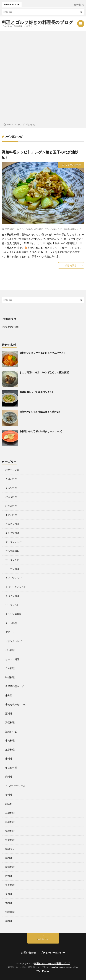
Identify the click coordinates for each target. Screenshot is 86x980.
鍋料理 (9, 858)
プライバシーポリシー (53, 953)
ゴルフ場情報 (12, 551)
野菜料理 (10, 840)
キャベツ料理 (12, 533)
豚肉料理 (10, 822)
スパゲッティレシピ (16, 587)
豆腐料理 (10, 813)
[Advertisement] (43, 76)
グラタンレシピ (13, 542)
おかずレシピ (12, 470)
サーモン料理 (12, 569)
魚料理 (9, 894)
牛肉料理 (10, 740)
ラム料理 (10, 668)
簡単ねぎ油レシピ (72, 229)
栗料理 (9, 713)
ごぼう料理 (11, 497)
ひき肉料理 (11, 506)
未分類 (9, 695)
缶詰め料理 (11, 768)
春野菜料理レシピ (15, 686)
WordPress (43, 971)
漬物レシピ (11, 732)
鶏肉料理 (10, 912)
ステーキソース (17, 786)
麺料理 (9, 921)
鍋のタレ (10, 849)
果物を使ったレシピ (16, 704)
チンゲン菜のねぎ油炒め (32, 229)
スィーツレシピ (13, 578)
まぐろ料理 (11, 515)
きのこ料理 (11, 479)
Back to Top (43, 939)
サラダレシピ (12, 560)
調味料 (9, 804)
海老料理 (10, 722)
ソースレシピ (12, 605)
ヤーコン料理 (12, 659)
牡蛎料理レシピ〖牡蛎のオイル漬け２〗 (40, 412)
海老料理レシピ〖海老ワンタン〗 (37, 392)
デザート (10, 632)
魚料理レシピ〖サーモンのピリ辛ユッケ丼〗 (43, 353)
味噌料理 (10, 677)
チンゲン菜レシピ (53, 229)
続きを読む (71, 265)
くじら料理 (11, 488)
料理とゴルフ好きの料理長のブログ (38, 22)
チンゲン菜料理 (73, 165)
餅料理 (9, 876)
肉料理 (9, 777)
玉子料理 (10, 750)
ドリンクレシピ (13, 641)
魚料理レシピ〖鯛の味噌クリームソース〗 (42, 431)
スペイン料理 (12, 596)
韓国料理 (10, 867)
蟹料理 (9, 795)
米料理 (9, 759)
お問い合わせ (28, 953)
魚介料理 (10, 885)
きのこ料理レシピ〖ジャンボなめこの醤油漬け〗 (45, 372)
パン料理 (10, 650)
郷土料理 (10, 831)
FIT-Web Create (56, 967)
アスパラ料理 (12, 524)
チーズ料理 (11, 623)
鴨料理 (9, 903)
